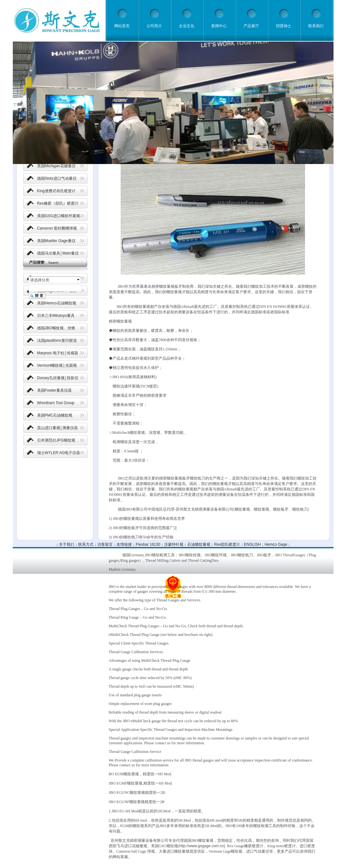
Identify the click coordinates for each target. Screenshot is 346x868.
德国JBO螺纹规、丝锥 (56, 328)
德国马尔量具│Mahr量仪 (58, 253)
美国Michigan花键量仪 (56, 166)
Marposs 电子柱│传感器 (58, 353)
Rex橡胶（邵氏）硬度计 (58, 203)
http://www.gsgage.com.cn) (202, 846)
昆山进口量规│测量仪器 (58, 428)
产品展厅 (251, 26)
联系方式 (86, 544)
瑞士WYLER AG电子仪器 (59, 453)
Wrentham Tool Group (56, 403)
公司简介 (154, 26)
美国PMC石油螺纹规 (55, 415)
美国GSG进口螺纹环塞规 (59, 216)
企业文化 (187, 26)
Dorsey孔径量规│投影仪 (58, 378)
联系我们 (316, 26)
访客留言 (105, 544)
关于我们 (67, 544)
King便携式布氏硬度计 (56, 191)
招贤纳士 (284, 26)
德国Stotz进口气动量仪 (57, 178)
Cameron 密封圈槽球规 (57, 228)
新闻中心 (219, 26)
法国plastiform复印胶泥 (57, 340)
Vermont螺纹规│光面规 (57, 365)
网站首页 (122, 26)
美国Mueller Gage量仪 (56, 241)
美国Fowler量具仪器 (54, 390)
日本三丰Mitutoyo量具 (56, 316)
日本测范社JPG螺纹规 (56, 440)
